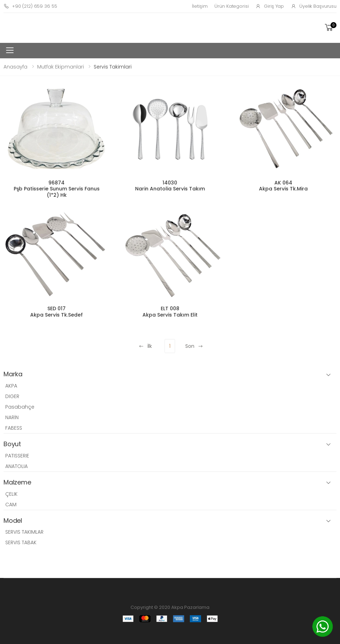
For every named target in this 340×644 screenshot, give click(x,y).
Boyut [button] (12, 444)
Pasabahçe (20, 407)
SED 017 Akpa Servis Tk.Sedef (56, 312)
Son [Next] (194, 346)
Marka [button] (13, 374)
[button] (330, 28)
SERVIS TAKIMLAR (24, 532)
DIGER (12, 396)
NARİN (12, 417)
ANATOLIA (16, 466)
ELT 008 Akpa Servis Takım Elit (170, 312)
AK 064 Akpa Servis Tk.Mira (283, 186)
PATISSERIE (17, 456)
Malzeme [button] (17, 483)
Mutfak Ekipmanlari (61, 67)
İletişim (200, 6)
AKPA (11, 386)
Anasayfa (15, 67)
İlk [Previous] (145, 346)
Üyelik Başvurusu (314, 6)
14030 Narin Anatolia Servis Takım (170, 186)
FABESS (14, 428)
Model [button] (13, 521)
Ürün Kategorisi (231, 6)
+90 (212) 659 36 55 (30, 6)
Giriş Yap (270, 6)
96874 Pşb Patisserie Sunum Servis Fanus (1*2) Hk (57, 189)
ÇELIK (11, 494)
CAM (11, 505)
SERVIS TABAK (21, 542)
